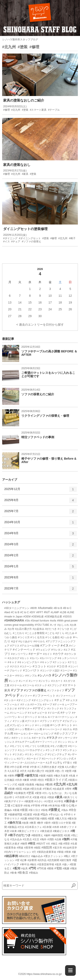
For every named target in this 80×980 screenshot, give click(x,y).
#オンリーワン (20, 654)
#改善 (25, 823)
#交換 (61, 767)
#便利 (11, 776)
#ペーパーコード (53, 729)
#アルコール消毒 (30, 646)
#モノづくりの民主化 (37, 746)
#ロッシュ (10, 759)
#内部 (33, 780)
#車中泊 (25, 864)
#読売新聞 (53, 860)
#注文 (36, 839)
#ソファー (26, 696)
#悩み (44, 814)
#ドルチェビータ (37, 713)
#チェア (60, 700)
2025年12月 (41, 491)
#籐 (74, 852)
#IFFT (40, 612)
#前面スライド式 (56, 780)
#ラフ (59, 750)
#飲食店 (23, 873)
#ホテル (68, 729)
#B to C (67, 608)
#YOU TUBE (42, 625)
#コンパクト (31, 670)
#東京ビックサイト (28, 831)
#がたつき (51, 629)
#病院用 (47, 847)
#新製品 (12, 827)
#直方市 (57, 848)
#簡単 (68, 852)
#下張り (68, 763)
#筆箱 (60, 852)
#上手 (49, 763)
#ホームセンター (24, 734)
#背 (17, 860)
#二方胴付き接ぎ (47, 767)
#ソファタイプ (56, 691)
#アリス (15, 646)
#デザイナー (25, 709)
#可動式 (47, 789)
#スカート (57, 681)
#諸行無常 (66, 860)
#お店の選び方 (23, 629)
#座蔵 (16, 810)
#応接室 (28, 815)
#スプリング (55, 685)
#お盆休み (39, 629)
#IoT (47, 612)
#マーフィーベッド (46, 742)
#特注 (32, 843)
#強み (65, 810)
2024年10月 (41, 524)
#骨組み (34, 873)
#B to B (58, 608)
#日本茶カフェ (33, 827)
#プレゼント (17, 725)
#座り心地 (68, 805)
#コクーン (26, 667)
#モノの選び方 (59, 746)
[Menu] (70, 970)
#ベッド (30, 725)
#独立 (54, 844)
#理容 (66, 844)
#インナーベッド (24, 650)
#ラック (50, 750)
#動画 (49, 784)
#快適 (36, 815)
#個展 (42, 776)
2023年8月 (41, 579)
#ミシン (63, 742)
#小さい (39, 801)
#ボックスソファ (66, 733)
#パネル (43, 717)
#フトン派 (19, 721)
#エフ (67, 650)
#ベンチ (56, 725)
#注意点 (27, 839)
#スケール (16, 685)
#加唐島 (30, 785)
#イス (65, 645)
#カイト (48, 654)
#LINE (71, 612)
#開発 (50, 868)
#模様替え (37, 835)
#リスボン (19, 754)
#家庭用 (29, 801)
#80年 (34, 608)
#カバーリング (49, 658)
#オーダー (35, 654)
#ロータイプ (34, 759)
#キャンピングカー (28, 662)
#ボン (8, 738)
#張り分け (34, 810)
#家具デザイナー (14, 801)
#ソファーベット (44, 696)
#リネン (30, 754)
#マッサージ (65, 738)
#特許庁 (41, 844)
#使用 (68, 771)
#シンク (14, 681)
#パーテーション (65, 717)
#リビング (41, 754)
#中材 (26, 767)
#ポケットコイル (21, 738)
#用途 (20, 848)
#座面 (24, 810)
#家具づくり (70, 797)
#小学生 (59, 801)
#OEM (27, 617)
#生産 (74, 844)
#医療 (11, 789)
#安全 (43, 797)
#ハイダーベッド (28, 717)
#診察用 (32, 860)
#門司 (32, 868)
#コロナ (52, 667)
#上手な (58, 763)
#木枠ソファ (67, 827)
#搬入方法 (61, 819)
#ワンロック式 (65, 759)
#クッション (60, 662)
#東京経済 (46, 831)
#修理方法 (31, 775)
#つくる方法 (37, 637)
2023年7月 (41, 590)
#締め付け (25, 856)
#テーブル (36, 705)
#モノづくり (17, 746)
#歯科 (47, 835)
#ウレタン (57, 650)
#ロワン (21, 759)
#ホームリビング (44, 734)
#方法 (21, 827)
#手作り (69, 815)
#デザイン (40, 708)
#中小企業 (16, 767)
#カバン (35, 658)
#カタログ (14, 658)
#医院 (19, 789)
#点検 (58, 839)
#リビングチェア (57, 754)
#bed (7, 612)
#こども (50, 633)
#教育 (33, 823)
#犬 (48, 844)
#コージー (66, 671)
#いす (53, 625)
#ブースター (32, 721)
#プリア (57, 721)
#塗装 (23, 47)
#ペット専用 (23, 729)
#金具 (25, 868)
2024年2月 (41, 557)
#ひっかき (66, 637)
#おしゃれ (63, 625)
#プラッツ (46, 721)
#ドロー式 (54, 713)
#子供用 (20, 797)
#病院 (37, 848)
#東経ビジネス (61, 831)
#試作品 (42, 860)
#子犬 (28, 797)
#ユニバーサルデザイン (31, 750)
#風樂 (66, 868)
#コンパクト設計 (50, 671)
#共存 (19, 780)
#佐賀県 (50, 771)
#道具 (58, 864)
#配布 (17, 868)
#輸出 (33, 864)
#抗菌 (24, 819)
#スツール (28, 685)
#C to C (25, 612)
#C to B (15, 612)
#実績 (51, 797)
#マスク (52, 738)
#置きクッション (53, 856)
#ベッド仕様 (42, 725)
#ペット (67, 725)
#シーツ (33, 681)
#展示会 (70, 801)
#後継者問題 (15, 815)
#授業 (51, 819)
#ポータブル (39, 738)
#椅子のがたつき (19, 835)
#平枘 (44, 806)
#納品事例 (11, 856)
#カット (25, 658)
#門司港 (42, 868)
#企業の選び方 (36, 771)
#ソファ (17, 690)
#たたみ (70, 633)
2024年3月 (41, 546)
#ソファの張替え (35, 690)
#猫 (60, 844)
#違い (66, 864)
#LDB (63, 612)
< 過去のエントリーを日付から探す (40, 325)
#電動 (58, 868)
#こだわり (19, 633)
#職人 (67, 856)
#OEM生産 (38, 617)
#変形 (38, 793)
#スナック (41, 685)
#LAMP (55, 612)
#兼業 (26, 780)
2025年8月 (41, 502)
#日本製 (47, 827)
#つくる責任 (53, 637)
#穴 (34, 852)
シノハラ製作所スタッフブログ (20, 40)
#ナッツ (66, 713)
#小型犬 (49, 801)
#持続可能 (34, 819)
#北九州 (9, 47)
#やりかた (39, 641)
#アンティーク (50, 645)
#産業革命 (10, 848)
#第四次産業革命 (47, 852)
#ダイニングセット (43, 700)
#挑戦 (44, 819)
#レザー (72, 754)
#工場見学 (17, 806)
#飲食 (14, 873)
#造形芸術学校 (46, 864)
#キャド (12, 662)
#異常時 (29, 848)
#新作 (47, 823)
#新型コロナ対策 (61, 823)
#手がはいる (56, 815)
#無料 (66, 839)
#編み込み (37, 856)
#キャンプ (46, 662)
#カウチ (58, 654)
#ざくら (60, 633)
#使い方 (60, 771)
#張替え (55, 810)
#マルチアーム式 (25, 742)
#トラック (53, 709)
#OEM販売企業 (53, 617)
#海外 (43, 839)
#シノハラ (45, 675)
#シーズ (23, 681)
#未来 (14, 831)
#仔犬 (23, 771)
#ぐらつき (63, 629)
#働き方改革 (61, 776)
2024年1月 (41, 568)
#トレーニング (19, 713)
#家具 (59, 797)
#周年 (68, 789)
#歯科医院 (57, 835)
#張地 (44, 810)
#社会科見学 (70, 848)
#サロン (20, 676)
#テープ (47, 705)
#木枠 (56, 827)
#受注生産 (36, 789)
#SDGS (67, 617)
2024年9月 (41, 535)
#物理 (24, 844)
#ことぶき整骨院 (35, 633)
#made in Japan (13, 617)
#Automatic (45, 608)
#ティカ (25, 705)
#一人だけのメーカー (33, 763)
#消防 (51, 839)
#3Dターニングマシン (17, 608)
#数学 (40, 823)
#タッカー (10, 700)
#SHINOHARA (14, 620)
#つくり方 (24, 637)
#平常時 (36, 806)
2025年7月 (41, 513)
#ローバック (49, 759)
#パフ (51, 717)
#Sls (27, 621)
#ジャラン (45, 681)
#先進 (72, 776)
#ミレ (72, 742)
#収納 (26, 789)
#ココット (39, 666)
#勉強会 (40, 785)
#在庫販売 (20, 793)
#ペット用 (36, 729)
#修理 (34, 47)
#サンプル (31, 676)
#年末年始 (54, 806)
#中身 (33, 767)
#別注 (41, 780)
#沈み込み (16, 839)
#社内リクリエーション (18, 852)
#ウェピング (43, 650)
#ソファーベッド (66, 696)
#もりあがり (25, 641)
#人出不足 (14, 771)
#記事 (23, 860)
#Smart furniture (40, 621)
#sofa (53, 621)
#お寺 (11, 629)
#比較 (67, 835)
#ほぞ (14, 641)
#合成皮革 (59, 789)
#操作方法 (15, 823)
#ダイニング (24, 700)
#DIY (33, 612)
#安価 (36, 797)
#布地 (27, 806)
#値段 (50, 776)
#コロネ (62, 666)
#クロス (15, 667)
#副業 (21, 785)
